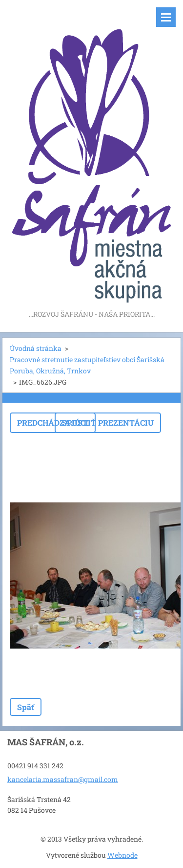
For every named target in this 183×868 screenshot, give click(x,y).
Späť (26, 707)
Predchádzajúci (53, 423)
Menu (166, 17)
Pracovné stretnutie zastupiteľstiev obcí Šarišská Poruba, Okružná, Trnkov (87, 365)
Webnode (122, 855)
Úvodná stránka (36, 348)
